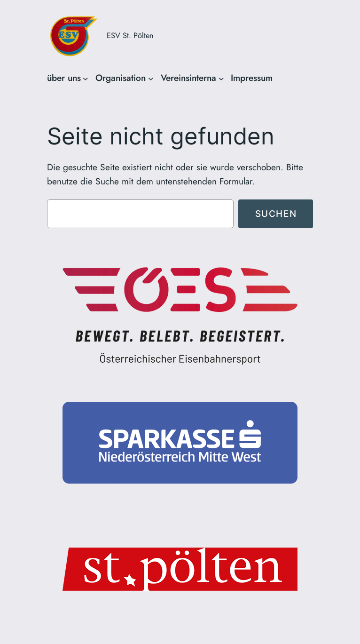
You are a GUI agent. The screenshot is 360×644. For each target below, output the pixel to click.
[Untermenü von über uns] (86, 78)
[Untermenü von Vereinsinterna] (221, 78)
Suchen (276, 214)
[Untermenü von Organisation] (151, 78)
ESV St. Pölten (130, 35)
